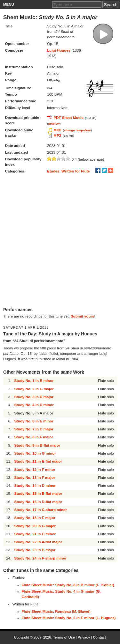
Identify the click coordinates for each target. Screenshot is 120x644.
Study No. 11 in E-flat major (38, 461)
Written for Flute (76, 171)
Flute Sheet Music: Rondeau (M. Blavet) (56, 611)
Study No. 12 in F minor (35, 470)
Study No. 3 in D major (34, 397)
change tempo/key (77, 130)
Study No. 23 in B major (35, 550)
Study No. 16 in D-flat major (38, 502)
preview (54, 124)
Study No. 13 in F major (35, 478)
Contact (99, 637)
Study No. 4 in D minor (34, 405)
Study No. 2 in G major (34, 389)
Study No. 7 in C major (34, 429)
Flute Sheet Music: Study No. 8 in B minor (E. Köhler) (68, 585)
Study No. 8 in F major (33, 437)
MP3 (57, 135)
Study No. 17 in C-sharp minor (40, 510)
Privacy (84, 637)
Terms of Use (64, 637)
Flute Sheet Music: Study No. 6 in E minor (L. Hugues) (69, 618)
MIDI (57, 130)
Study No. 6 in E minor (34, 421)
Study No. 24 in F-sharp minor (40, 558)
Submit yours (82, 316)
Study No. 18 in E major (35, 518)
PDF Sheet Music (68, 118)
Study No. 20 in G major (35, 526)
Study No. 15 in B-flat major (38, 494)
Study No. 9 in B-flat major (37, 445)
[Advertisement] (60, 241)
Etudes (53, 171)
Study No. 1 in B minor (34, 381)
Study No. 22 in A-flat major (38, 542)
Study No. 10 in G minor (35, 453)
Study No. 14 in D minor (35, 486)
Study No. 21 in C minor (35, 534)
